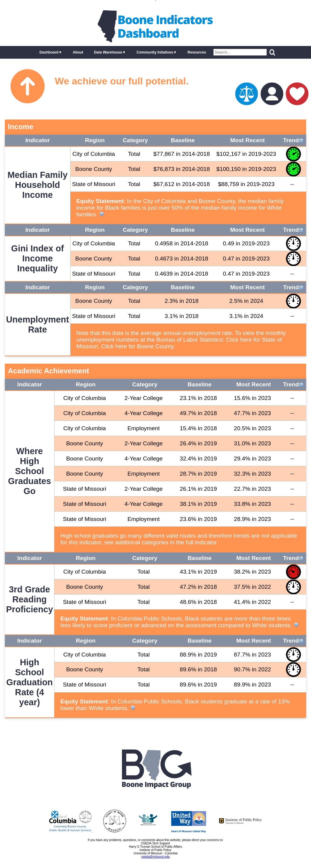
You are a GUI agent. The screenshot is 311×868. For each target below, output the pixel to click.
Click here (239, 340)
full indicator (201, 542)
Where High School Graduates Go (29, 471)
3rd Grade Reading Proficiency (29, 599)
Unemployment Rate (38, 324)
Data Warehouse (108, 52)
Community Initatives (155, 52)
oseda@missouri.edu (155, 857)
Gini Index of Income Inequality (38, 258)
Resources (197, 52)
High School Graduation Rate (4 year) (30, 682)
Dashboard (49, 52)
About (78, 52)
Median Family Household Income (38, 185)
